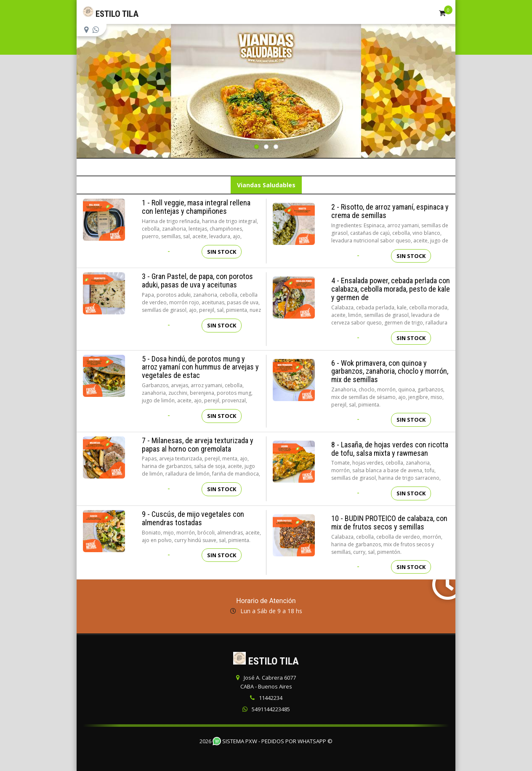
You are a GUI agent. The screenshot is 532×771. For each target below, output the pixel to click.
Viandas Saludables (266, 185)
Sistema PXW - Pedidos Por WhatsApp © (273, 741)
